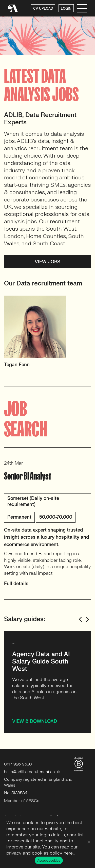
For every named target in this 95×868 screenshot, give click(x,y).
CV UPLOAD (43, 9)
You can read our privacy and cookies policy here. (42, 850)
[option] (48, 334)
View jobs (48, 262)
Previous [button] (80, 619)
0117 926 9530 (18, 764)
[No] (89, 842)
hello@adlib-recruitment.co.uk (32, 772)
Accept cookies (49, 861)
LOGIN (66, 9)
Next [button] (87, 619)
